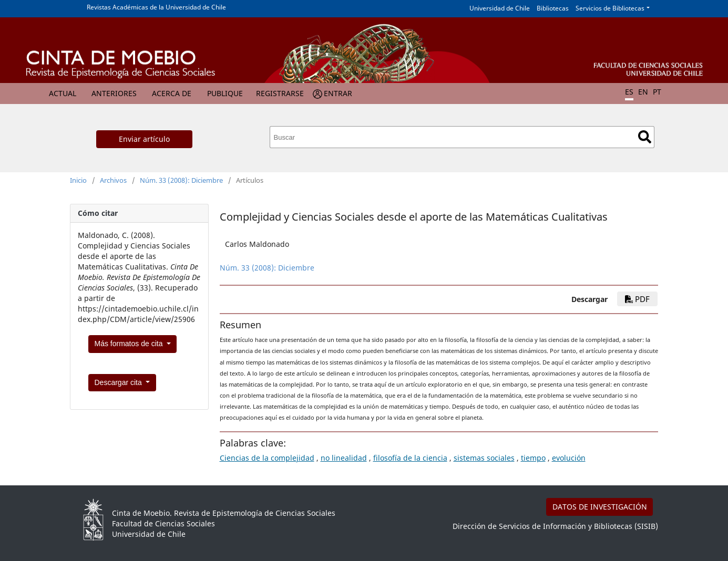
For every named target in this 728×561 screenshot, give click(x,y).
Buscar (645, 137)
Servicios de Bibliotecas (610, 8)
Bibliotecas (553, 8)
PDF (637, 299)
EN (643, 92)
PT (657, 92)
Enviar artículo (144, 139)
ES (629, 92)
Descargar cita (119, 382)
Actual (63, 93)
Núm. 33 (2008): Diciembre (181, 180)
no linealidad (344, 458)
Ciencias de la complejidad (267, 458)
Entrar (338, 93)
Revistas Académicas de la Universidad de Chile (156, 7)
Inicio (78, 180)
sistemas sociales (484, 458)
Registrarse (280, 93)
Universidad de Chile (500, 8)
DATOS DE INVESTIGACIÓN (600, 507)
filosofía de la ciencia (410, 458)
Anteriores (114, 93)
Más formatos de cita (130, 344)
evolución (569, 458)
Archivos (113, 180)
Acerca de (172, 93)
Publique (225, 93)
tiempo (533, 458)
